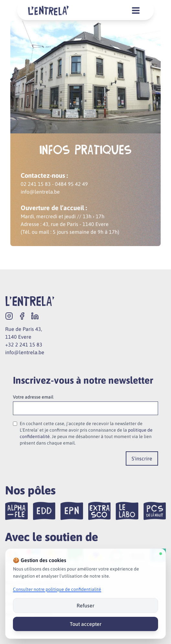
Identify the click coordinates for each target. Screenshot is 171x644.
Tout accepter (86, 624)
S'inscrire (142, 458)
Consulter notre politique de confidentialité (57, 589)
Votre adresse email (33, 397)
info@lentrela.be (25, 352)
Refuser (85, 605)
